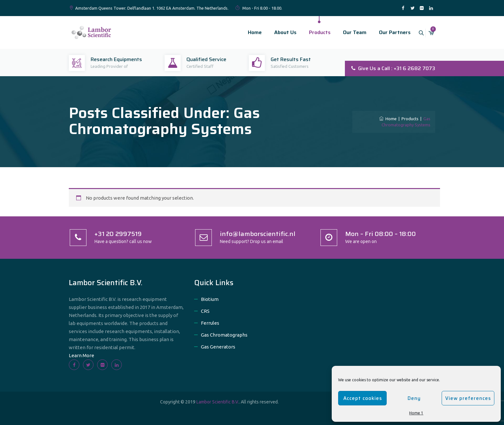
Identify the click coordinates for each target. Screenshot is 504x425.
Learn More (81, 355)
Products (312, 32)
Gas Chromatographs (224, 335)
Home (247, 32)
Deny (414, 398)
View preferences (468, 398)
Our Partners (387, 32)
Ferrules (210, 323)
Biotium (210, 299)
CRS (205, 311)
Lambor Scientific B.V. (218, 402)
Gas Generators (218, 347)
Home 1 (416, 413)
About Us (278, 32)
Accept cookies (363, 398)
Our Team (347, 32)
